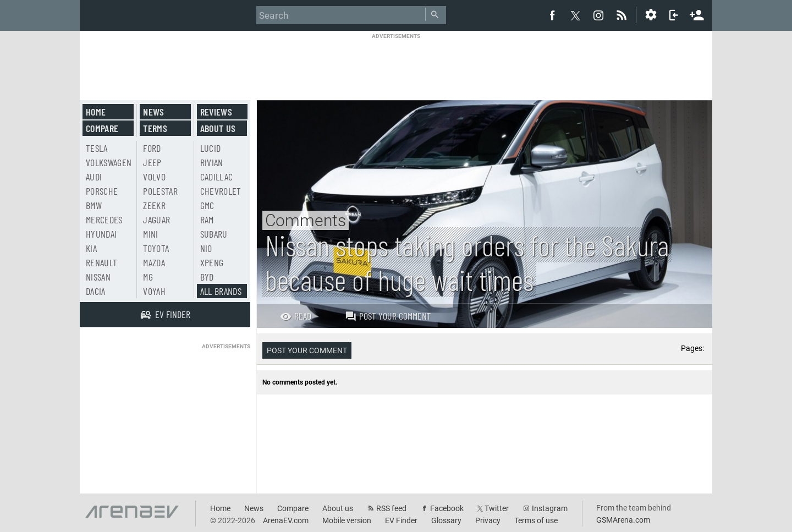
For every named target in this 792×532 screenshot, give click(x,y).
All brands (221, 291)
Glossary (446, 520)
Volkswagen (109, 162)
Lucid (211, 148)
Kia (91, 248)
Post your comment (388, 316)
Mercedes (104, 220)
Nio (206, 248)
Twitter (497, 508)
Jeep (152, 162)
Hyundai (101, 234)
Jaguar (156, 220)
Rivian (212, 162)
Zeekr (154, 205)
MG (148, 277)
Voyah (154, 291)
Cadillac (217, 177)
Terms (155, 128)
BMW (94, 205)
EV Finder (401, 520)
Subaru (214, 234)
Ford (152, 148)
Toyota (156, 248)
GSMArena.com (623, 520)
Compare (102, 128)
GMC (207, 205)
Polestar (160, 191)
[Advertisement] (396, 64)
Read (296, 316)
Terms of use (536, 520)
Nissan (98, 277)
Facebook (447, 508)
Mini (150, 234)
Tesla (97, 148)
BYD (207, 277)
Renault (101, 262)
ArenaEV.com (286, 520)
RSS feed (391, 508)
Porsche (102, 191)
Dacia (96, 291)
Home (96, 112)
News (153, 112)
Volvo (154, 177)
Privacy (488, 520)
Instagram (550, 508)
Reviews (216, 112)
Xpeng (212, 262)
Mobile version (347, 520)
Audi (94, 177)
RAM (207, 220)
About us (218, 128)
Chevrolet (221, 191)
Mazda (154, 262)
